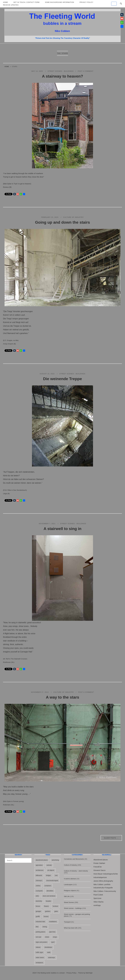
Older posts (111, 838)
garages (38, 911)
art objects (51, 870)
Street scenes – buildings (73, 908)
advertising (55, 860)
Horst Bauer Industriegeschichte (106, 874)
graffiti (38, 916)
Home (7, 67)
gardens (48, 911)
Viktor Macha (98, 902)
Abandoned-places (101, 860)
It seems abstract (70, 879)
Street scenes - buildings (61, 71)
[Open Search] (121, 4)
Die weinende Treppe (62, 379)
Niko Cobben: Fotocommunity (105, 891)
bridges (48, 875)
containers (48, 886)
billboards (39, 875)
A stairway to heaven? (63, 76)
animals (49, 865)
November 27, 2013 (40, 692)
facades (48, 901)
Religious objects (70, 891)
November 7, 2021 (47, 524)
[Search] (29, 859)
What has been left (71, 928)
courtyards (39, 891)
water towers (40, 958)
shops (55, 937)
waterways (52, 958)
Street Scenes (69, 902)
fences (38, 906)
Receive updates (11, 5)
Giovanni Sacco (99, 870)
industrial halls (40, 922)
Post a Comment (86, 71)
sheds (47, 937)
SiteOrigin (89, 973)
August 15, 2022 (47, 374)
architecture (40, 870)
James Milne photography (103, 881)
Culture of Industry (73, 217)
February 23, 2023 (50, 217)
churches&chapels (52, 881)
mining (45, 927)
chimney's (39, 881)
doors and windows (49, 896)
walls (49, 952)
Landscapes (68, 885)
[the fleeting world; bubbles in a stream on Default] (114, 4)
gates (56, 911)
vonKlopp (97, 905)
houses (46, 916)
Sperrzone (97, 898)
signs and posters (42, 942)
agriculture (39, 865)
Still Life (67, 896)
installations (53, 922)
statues (38, 947)
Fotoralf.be (98, 867)
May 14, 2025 (37, 71)
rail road (38, 937)
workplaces (39, 963)
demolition (50, 891)
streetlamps (48, 947)
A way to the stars (63, 697)
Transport (67, 922)
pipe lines (52, 932)
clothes (38, 886)
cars (56, 875)
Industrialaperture (100, 877)
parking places (40, 932)
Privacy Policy (71, 973)
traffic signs (39, 952)
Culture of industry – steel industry (76, 871)
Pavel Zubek (98, 895)
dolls (37, 896)
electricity (39, 901)
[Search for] (18, 860)
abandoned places (42, 860)
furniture (55, 906)
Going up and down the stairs (62, 222)
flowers (46, 906)
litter (37, 927)
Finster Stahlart (99, 863)
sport (53, 942)
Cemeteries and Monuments (74, 859)
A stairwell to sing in (62, 529)
